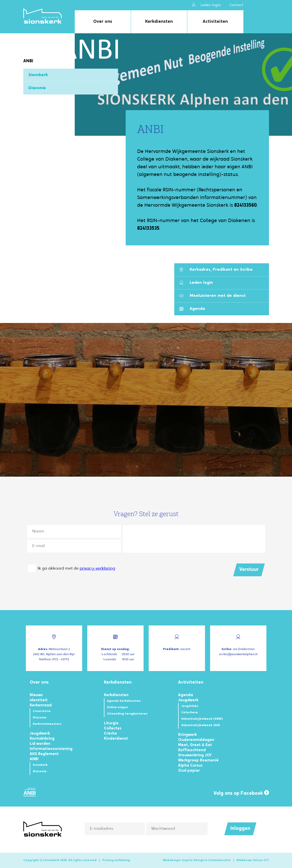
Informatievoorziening (51, 749)
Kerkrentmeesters (47, 724)
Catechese (190, 713)
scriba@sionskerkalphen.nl (238, 654)
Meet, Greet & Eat (195, 745)
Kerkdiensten (159, 22)
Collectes (113, 729)
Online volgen (117, 707)
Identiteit (39, 700)
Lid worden (40, 744)
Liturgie (111, 723)
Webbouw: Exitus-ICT (253, 860)
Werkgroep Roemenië (198, 761)
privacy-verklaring (97, 569)
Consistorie (42, 711)
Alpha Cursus (190, 766)
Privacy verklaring (116, 860)
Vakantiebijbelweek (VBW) (202, 719)
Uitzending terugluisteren (127, 714)
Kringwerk (187, 735)
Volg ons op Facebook (241, 793)
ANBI (34, 759)
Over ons (103, 22)
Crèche (110, 734)
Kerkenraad (41, 705)
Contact (236, 5)
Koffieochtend (192, 750)
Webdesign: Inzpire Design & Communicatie (197, 860)
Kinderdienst (116, 739)
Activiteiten (215, 22)
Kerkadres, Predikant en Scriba (216, 270)
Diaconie (37, 88)
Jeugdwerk (40, 734)
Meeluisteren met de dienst (213, 296)
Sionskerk (38, 75)
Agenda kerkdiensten (124, 701)
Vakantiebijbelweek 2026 (201, 725)
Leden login (206, 5)
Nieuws (36, 695)
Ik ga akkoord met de (76, 569)
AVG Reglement (44, 754)
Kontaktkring (42, 739)
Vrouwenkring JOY (195, 755)
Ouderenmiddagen (196, 740)
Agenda (192, 309)
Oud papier (189, 771)
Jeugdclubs (190, 706)
